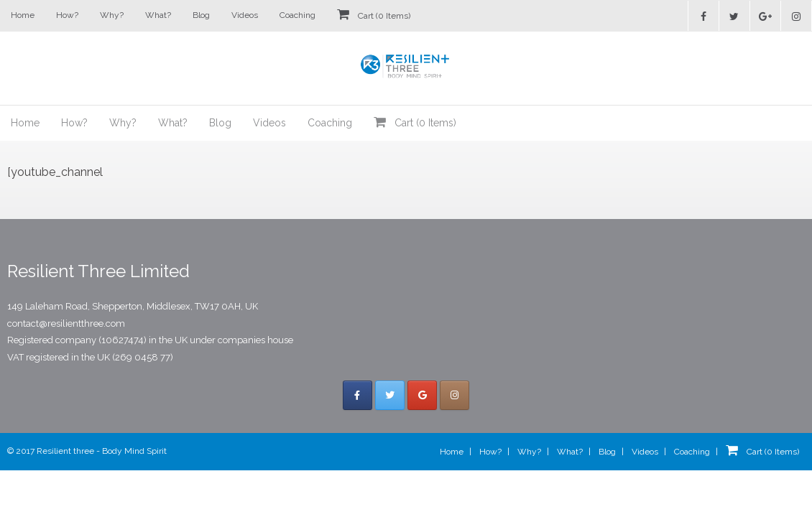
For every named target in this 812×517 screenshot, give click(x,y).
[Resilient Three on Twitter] (390, 395)
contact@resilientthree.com (66, 323)
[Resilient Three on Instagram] (455, 395)
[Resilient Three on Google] (422, 395)
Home (23, 15)
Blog (201, 15)
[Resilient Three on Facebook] (357, 395)
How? (67, 15)
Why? (112, 15)
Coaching (297, 15)
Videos (245, 15)
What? (158, 15)
